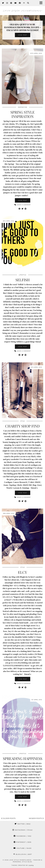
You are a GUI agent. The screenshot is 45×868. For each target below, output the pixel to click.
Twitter (23, 824)
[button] (42, 3)
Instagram (22, 830)
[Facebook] (20, 3)
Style (23, 421)
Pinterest (22, 842)
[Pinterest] (11, 3)
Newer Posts (36, 818)
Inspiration (22, 107)
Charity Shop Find (22, 426)
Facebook (22, 836)
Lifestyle (23, 275)
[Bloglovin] (24, 3)
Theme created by (23, 865)
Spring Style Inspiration (22, 114)
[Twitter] (3, 3)
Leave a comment (23, 205)
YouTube (22, 848)
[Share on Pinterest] (25, 209)
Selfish (23, 280)
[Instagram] (7, 3)
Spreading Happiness (23, 758)
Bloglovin (23, 854)
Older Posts (9, 818)
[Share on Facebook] (19, 209)
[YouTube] (16, 3)
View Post (23, 35)
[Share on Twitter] (22, 209)
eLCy (22, 572)
